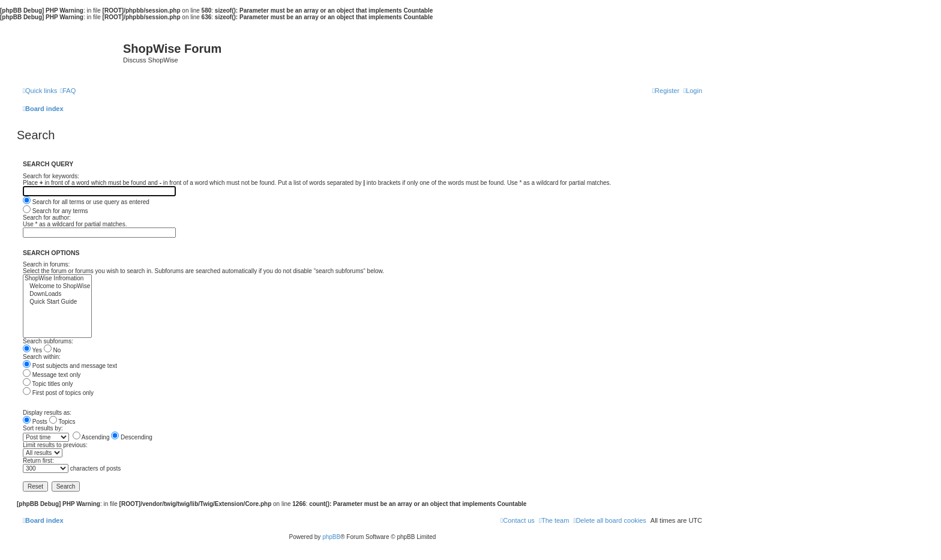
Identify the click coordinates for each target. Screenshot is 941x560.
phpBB (331, 537)
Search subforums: (48, 341)
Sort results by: (43, 428)
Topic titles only (48, 384)
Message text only (52, 375)
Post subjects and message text (70, 366)
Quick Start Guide (57, 302)
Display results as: (47, 413)
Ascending (91, 437)
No (53, 350)
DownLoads (57, 294)
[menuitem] (68, 91)
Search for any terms (56, 211)
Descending (132, 437)
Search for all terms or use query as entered (86, 202)
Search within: (42, 357)
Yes (32, 350)
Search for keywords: (51, 176)
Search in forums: (46, 264)
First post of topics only (58, 393)
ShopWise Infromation (57, 279)
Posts (35, 422)
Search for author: (47, 218)
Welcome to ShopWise (57, 287)
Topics (62, 422)
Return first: (38, 461)
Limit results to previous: (55, 445)
